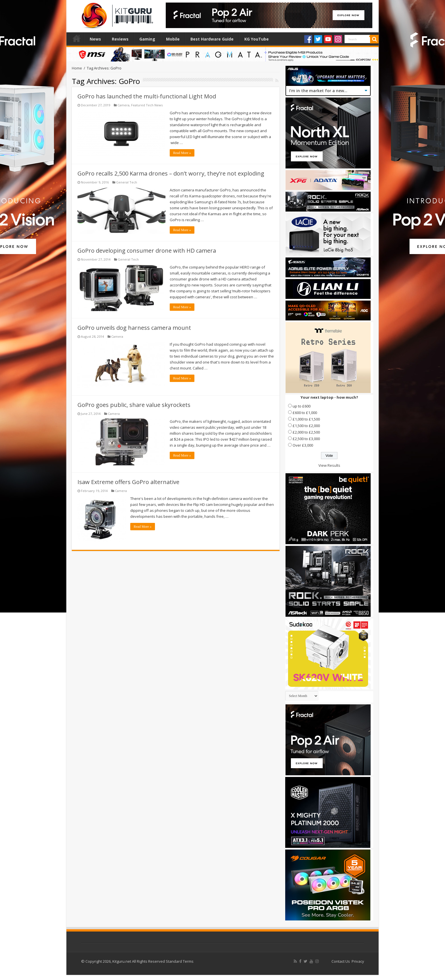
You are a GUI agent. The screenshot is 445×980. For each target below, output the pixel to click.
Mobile (173, 39)
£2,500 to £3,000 (306, 439)
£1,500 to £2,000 (306, 426)
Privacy (358, 961)
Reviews (120, 39)
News (95, 39)
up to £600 (302, 406)
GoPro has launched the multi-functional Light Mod (147, 96)
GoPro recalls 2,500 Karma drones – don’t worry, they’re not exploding (171, 173)
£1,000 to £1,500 (306, 419)
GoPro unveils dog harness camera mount (134, 328)
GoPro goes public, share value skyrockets (134, 405)
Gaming (147, 39)
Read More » (182, 153)
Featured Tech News (147, 105)
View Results (329, 465)
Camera (123, 105)
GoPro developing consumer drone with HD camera (147, 251)
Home (77, 38)
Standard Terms (180, 961)
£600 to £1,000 (305, 413)
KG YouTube (257, 39)
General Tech (127, 182)
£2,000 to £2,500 (306, 432)
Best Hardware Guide (212, 39)
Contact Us (341, 961)
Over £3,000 (303, 445)
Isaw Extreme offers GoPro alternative (128, 482)
